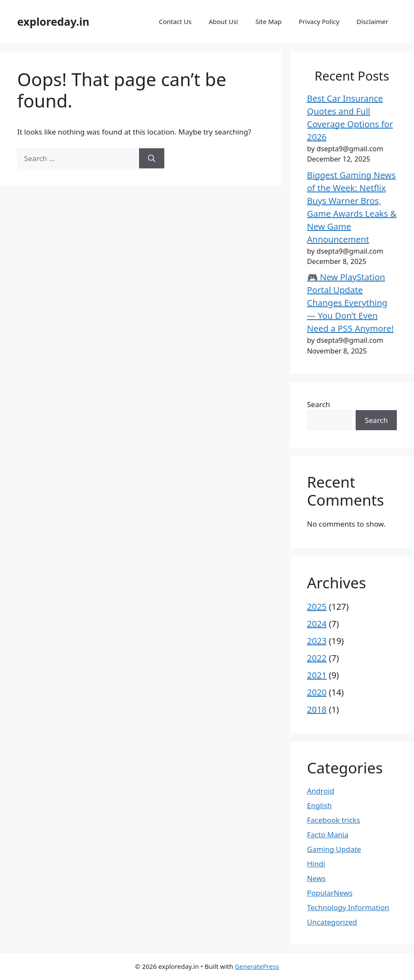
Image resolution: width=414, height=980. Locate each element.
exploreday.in (53, 21)
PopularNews (330, 893)
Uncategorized (332, 922)
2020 (317, 692)
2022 (317, 658)
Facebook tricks (334, 820)
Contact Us (175, 21)
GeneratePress (257, 966)
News (317, 878)
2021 (317, 675)
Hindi (316, 864)
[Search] (152, 159)
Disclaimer (372, 21)
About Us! (223, 21)
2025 (317, 607)
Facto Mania (328, 835)
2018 (317, 709)
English (320, 805)
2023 (317, 641)
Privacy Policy (319, 21)
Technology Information (348, 907)
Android (321, 791)
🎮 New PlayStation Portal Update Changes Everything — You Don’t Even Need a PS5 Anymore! (351, 303)
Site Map (268, 21)
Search (319, 404)
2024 (317, 624)
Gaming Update (334, 849)
